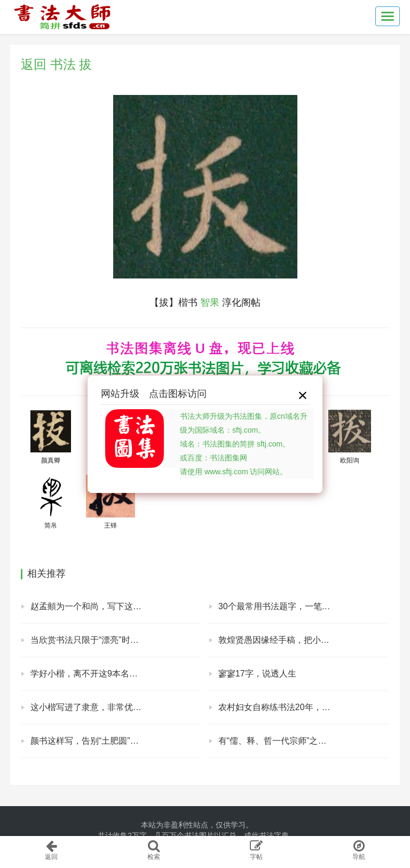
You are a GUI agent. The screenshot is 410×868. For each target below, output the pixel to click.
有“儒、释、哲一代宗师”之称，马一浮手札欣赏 (304, 741)
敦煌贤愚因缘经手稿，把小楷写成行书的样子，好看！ (304, 640)
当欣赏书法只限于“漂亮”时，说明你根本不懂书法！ (116, 640)
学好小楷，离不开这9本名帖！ (88, 674)
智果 (210, 302)
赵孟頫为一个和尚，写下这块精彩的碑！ (107, 606)
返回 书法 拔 (56, 64)
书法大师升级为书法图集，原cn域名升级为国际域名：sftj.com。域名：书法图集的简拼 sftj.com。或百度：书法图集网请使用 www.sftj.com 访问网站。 (244, 444)
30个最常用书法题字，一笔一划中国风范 (296, 606)
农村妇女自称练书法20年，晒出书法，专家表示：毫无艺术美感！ (304, 707)
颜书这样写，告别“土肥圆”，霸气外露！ (106, 741)
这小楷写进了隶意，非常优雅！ (90, 707)
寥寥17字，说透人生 (257, 674)
